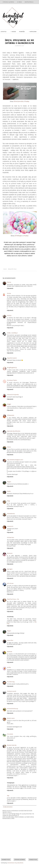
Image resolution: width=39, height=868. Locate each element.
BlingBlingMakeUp (12, 368)
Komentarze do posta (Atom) (15, 863)
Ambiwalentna (11, 514)
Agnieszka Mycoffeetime (14, 431)
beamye (9, 315)
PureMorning (11, 682)
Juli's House (10, 583)
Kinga (8, 501)
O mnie (19, 2)
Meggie (9, 404)
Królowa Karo (11, 538)
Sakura (9, 447)
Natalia (9, 491)
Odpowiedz (10, 288)
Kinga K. (9, 482)
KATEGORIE (33, 32)
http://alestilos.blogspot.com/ (15, 460)
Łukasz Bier (10, 640)
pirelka (9, 667)
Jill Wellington (19, 236)
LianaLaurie (10, 526)
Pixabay (27, 101)
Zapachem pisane (12, 358)
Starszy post (33, 860)
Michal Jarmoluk (19, 101)
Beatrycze (10, 553)
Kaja (8, 796)
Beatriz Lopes (11, 718)
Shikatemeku (11, 415)
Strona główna (8, 2)
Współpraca (29, 2)
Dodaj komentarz (8, 807)
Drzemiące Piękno (12, 380)
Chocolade (10, 734)
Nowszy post (6, 860)
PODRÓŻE (22, 32)
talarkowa (10, 652)
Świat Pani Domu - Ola (13, 599)
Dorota (9, 293)
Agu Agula (10, 569)
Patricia (9, 282)
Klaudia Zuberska (12, 745)
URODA (13, 32)
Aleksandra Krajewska (13, 395)
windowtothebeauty (13, 709)
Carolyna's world (12, 691)
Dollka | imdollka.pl (12, 333)
